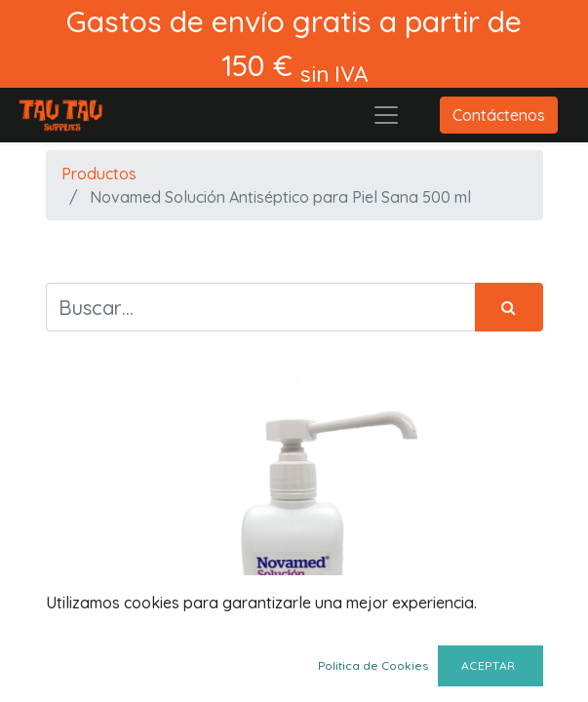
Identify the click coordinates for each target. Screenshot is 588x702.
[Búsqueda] (509, 307)
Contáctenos (499, 115)
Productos (99, 174)
